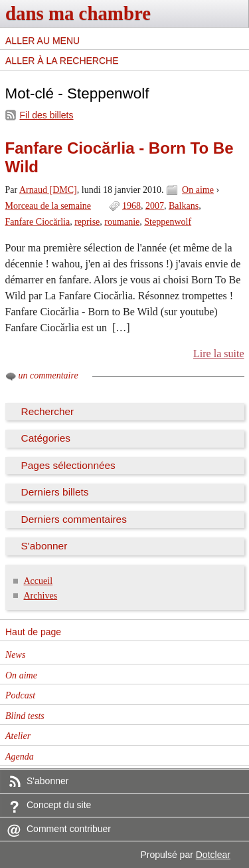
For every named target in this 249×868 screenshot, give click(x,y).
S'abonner (44, 546)
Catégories (46, 438)
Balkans (184, 206)
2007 (155, 206)
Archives (41, 596)
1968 (131, 206)
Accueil (39, 581)
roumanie (122, 222)
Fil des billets (47, 115)
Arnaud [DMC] (48, 190)
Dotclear (213, 855)
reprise (87, 222)
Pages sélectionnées (68, 465)
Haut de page (33, 632)
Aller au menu (42, 41)
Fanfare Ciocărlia (38, 222)
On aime (198, 190)
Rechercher (48, 411)
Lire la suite (219, 354)
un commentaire (48, 375)
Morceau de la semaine (48, 206)
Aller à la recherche (62, 61)
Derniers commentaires (74, 519)
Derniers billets (55, 492)
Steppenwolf (168, 222)
